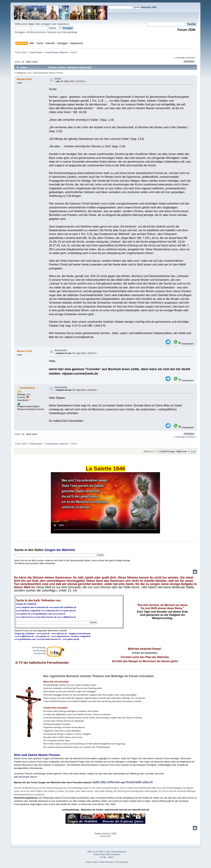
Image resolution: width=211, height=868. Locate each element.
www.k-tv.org (39, 650)
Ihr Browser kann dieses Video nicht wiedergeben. (105, 503)
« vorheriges (179, 58)
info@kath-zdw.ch (28, 777)
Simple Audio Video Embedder (107, 854)
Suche (58, 79)
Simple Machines (119, 852)
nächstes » (191, 58)
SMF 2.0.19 (92, 852)
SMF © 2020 (105, 852)
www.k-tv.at (40, 653)
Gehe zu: (149, 451)
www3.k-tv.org (39, 647)
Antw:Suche (61, 350)
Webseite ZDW (149, 7)
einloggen (46, 24)
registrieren (63, 24)
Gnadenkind (27, 388)
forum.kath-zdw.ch (139, 782)
